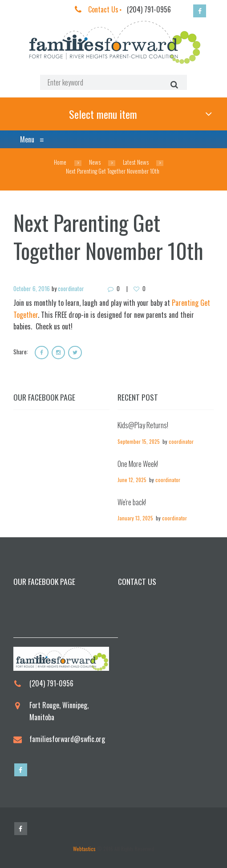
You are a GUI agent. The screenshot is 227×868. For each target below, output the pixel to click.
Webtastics (84, 849)
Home (60, 163)
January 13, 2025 (135, 518)
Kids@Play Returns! (143, 426)
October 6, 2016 (32, 288)
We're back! (132, 503)
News (95, 163)
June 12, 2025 (132, 480)
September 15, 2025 (139, 441)
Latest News (136, 163)
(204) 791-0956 (149, 9)
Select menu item (103, 114)
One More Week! (138, 464)
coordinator (71, 288)
